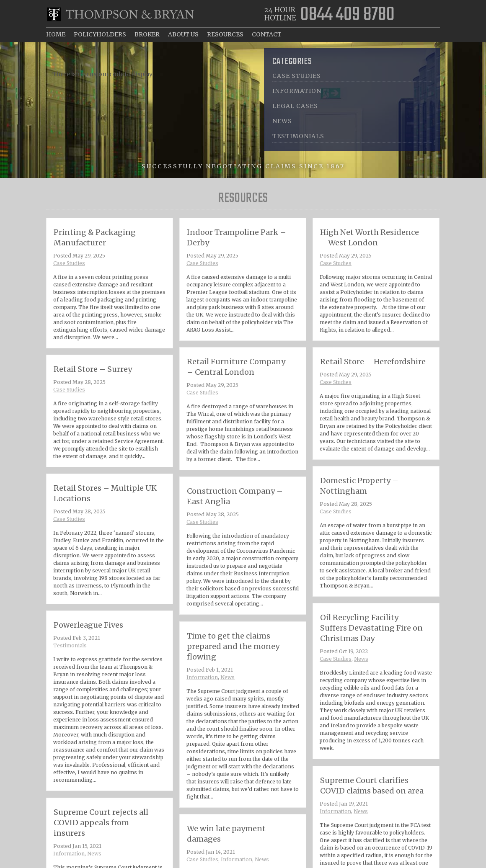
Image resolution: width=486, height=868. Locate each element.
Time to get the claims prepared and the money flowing (237, 670)
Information (297, 91)
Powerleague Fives (96, 652)
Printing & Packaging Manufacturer (95, 237)
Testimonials (298, 136)
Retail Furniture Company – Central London (236, 367)
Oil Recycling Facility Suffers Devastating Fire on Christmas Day (371, 628)
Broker (147, 34)
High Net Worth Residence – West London (370, 237)
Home (56, 34)
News (282, 121)
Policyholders (100, 34)
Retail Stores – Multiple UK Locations (105, 493)
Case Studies (297, 76)
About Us (183, 34)
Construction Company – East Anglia (235, 496)
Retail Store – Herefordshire (373, 362)
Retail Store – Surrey (93, 369)
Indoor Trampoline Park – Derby (237, 237)
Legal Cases (295, 106)
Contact (267, 34)
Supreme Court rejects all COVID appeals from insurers (104, 846)
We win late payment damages (232, 859)
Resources (225, 34)
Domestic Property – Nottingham (359, 486)
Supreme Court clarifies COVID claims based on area (373, 807)
